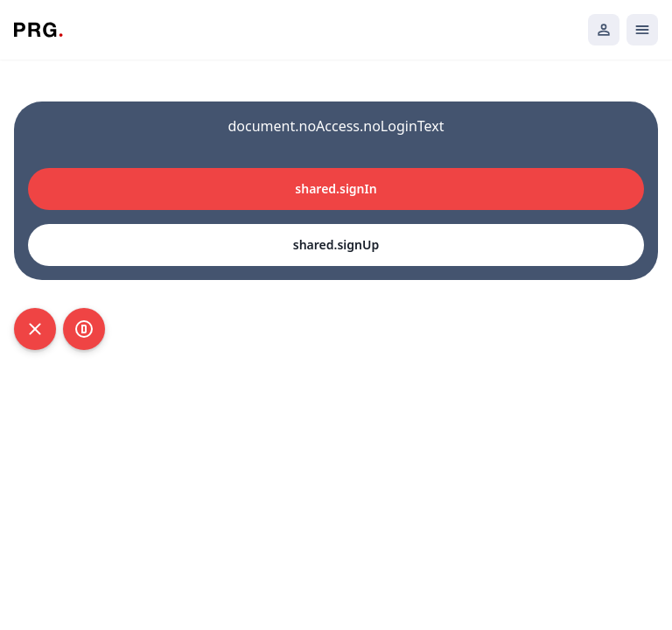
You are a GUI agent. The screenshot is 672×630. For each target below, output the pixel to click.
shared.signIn (336, 189)
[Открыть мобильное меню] (642, 30)
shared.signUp (336, 245)
